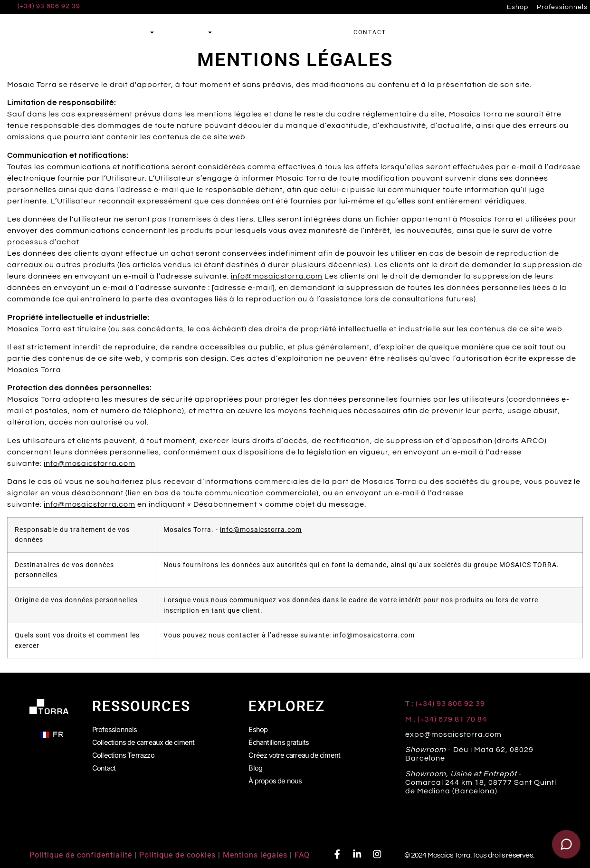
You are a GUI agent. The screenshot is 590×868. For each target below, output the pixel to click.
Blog (256, 763)
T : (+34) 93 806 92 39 (446, 704)
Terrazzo (190, 32)
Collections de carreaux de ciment (147, 740)
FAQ (302, 855)
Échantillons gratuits (280, 740)
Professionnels (562, 7)
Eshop (518, 7)
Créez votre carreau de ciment (298, 752)
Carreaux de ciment (111, 32)
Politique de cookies (177, 855)
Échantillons (307, 32)
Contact (105, 763)
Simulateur (247, 32)
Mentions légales (255, 855)
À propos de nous (277, 774)
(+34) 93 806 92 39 (49, 6)
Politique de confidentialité (81, 855)
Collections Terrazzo (125, 752)
